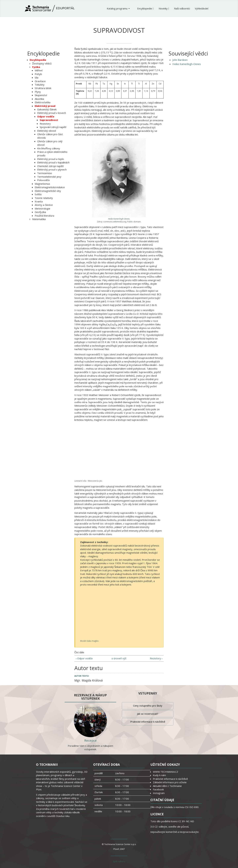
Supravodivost (49, 120)
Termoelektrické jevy (49, 177)
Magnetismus (42, 184)
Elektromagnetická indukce (50, 187)
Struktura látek (43, 88)
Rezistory (45, 124)
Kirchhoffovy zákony (49, 148)
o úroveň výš (119, 658)
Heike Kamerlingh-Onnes (187, 64)
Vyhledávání (202, 8)
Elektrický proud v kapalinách (53, 162)
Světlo (38, 194)
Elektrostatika (43, 102)
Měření (39, 70)
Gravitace (40, 81)
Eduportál (50, 8)
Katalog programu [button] (118, 8)
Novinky (164, 8)
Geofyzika (40, 212)
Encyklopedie (145, 8)
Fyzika (36, 67)
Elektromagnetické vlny (48, 191)
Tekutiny (40, 85)
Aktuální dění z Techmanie (167, 786)
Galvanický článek (47, 109)
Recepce (90, 740)
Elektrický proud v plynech (52, 170)
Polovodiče (43, 180)
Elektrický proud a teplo (51, 159)
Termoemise (45, 173)
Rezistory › (156, 658)
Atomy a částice (44, 205)
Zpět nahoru (119, 861)
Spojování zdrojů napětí (53, 127)
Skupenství (41, 95)
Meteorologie (42, 208)
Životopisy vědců (42, 63)
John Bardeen (180, 60)
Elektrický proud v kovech (52, 113)
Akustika (39, 99)
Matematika (39, 219)
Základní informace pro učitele (170, 782)
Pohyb (38, 74)
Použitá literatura (44, 216)
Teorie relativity (44, 198)
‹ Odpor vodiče (84, 658)
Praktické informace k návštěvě (148, 722)
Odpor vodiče (46, 116)
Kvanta (39, 201)
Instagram (159, 793)
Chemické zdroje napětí (50, 166)
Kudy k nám (159, 775)
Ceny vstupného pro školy (148, 706)
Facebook (158, 789)
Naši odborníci (182, 8)
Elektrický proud (45, 106)
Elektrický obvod (47, 131)
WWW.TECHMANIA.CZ (166, 772)
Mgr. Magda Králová (89, 680)
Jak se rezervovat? (148, 714)
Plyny (38, 92)
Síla (37, 77)
